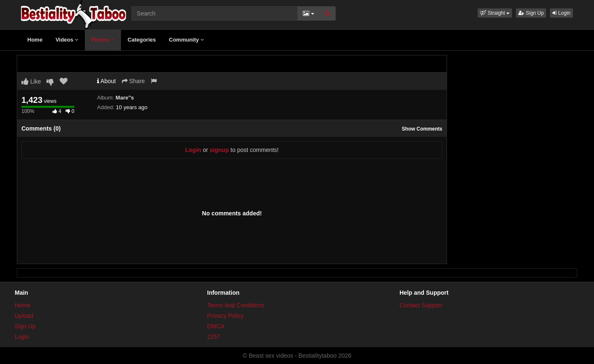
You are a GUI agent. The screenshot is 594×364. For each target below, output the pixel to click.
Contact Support (421, 305)
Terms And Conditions (236, 305)
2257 (214, 337)
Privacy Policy (225, 316)
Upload (24, 316)
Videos (67, 40)
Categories (142, 40)
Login (561, 13)
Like (31, 81)
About (106, 81)
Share (133, 81)
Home (35, 40)
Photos (103, 40)
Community (186, 40)
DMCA (216, 326)
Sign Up (531, 13)
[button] (495, 13)
